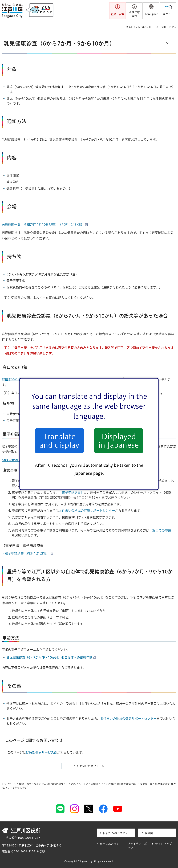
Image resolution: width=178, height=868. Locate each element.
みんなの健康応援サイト (55, 784)
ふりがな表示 (134, 14)
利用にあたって (109, 844)
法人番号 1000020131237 (23, 838)
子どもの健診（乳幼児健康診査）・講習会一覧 (127, 784)
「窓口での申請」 (162, 530)
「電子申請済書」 (71, 492)
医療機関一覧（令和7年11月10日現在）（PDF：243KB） (45, 225)
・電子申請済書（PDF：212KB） (27, 553)
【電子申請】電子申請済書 (23, 546)
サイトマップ (163, 844)
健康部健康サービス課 (42, 752)
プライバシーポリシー (137, 846)
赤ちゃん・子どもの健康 (85, 784)
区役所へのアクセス (116, 833)
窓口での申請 (15, 367)
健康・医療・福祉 (29, 784)
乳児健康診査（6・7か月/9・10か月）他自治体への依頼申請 (51, 657)
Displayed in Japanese (119, 441)
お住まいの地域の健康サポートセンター (87, 511)
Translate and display (59, 441)
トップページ (9, 784)
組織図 (149, 833)
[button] (151, 11)
